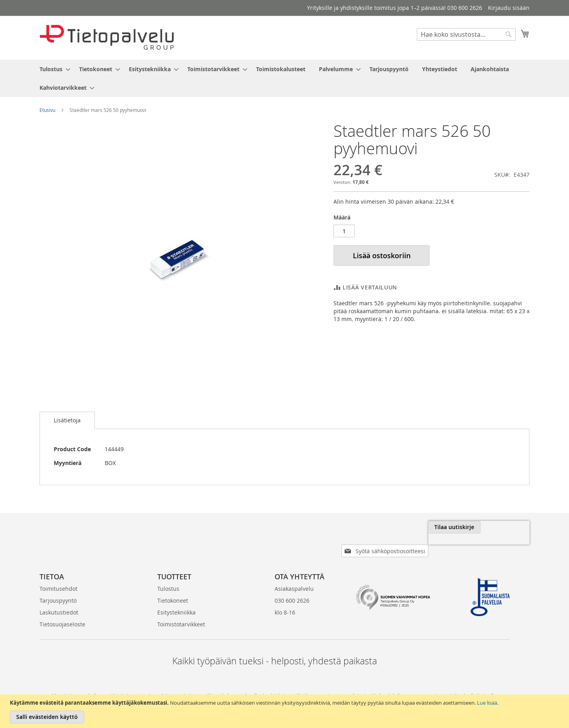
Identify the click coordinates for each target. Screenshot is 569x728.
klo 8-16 (285, 600)
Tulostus (168, 576)
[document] (285, 711)
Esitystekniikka (176, 600)
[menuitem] (53, 69)
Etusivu (47, 110)
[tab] (67, 420)
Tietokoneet (173, 588)
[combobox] (466, 34)
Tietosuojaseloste (62, 612)
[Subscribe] (503, 527)
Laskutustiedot (59, 600)
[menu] (284, 78)
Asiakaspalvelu (294, 576)
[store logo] (107, 37)
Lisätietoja (67, 420)
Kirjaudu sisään (509, 8)
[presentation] (441, 545)
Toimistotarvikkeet (181, 612)
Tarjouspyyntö (58, 588)
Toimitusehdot (58, 576)
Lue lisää (487, 703)
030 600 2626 (292, 588)
